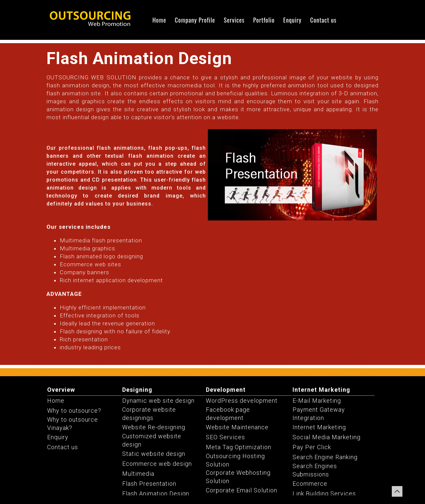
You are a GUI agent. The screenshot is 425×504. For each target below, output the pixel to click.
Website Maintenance (237, 427)
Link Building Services (324, 494)
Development (226, 390)
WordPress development (242, 401)
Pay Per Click (312, 447)
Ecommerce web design (157, 464)
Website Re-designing (154, 427)
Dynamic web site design (158, 401)
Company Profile (195, 20)
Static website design (154, 454)
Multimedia (138, 474)
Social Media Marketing (327, 437)
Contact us (323, 20)
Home (159, 20)
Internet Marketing (321, 390)
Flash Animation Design (156, 494)
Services (234, 20)
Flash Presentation (149, 484)
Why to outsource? (74, 411)
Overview (61, 390)
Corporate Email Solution (242, 490)
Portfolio (264, 20)
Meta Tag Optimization (239, 447)
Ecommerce (310, 484)
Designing (137, 390)
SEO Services (225, 437)
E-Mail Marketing (317, 401)
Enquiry (292, 20)
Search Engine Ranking (325, 457)
